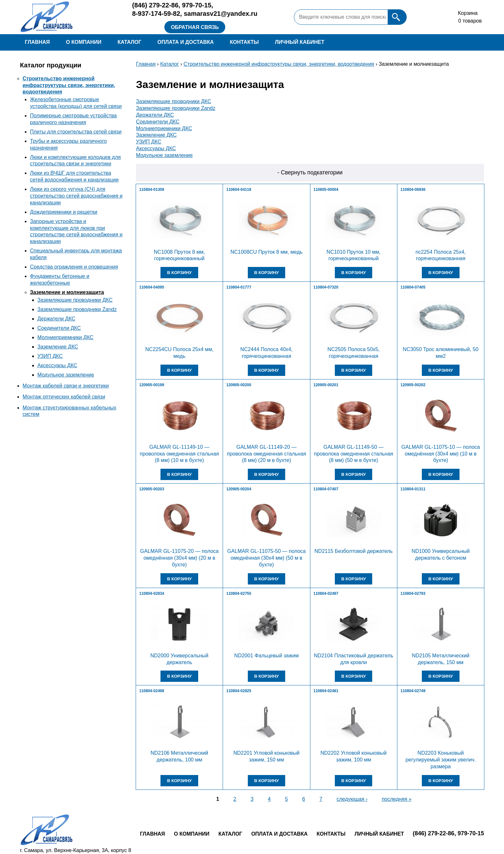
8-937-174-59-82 (156, 14)
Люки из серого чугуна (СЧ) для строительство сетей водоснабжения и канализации (76, 196)
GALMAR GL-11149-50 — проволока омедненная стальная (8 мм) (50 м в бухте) (354, 454)
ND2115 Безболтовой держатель (354, 551)
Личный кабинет (300, 42)
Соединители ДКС (59, 328)
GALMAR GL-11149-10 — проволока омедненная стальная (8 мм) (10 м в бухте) (179, 454)
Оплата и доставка (185, 42)
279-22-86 (155, 5)
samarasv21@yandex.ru (221, 14)
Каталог (130, 42)
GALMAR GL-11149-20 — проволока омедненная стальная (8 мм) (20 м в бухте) (267, 454)
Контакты (244, 42)
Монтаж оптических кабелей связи (64, 397)
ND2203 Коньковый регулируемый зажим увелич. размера (441, 760)
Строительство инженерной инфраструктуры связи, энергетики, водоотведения (69, 85)
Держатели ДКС (56, 319)
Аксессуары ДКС (57, 365)
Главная (37, 42)
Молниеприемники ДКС (65, 337)
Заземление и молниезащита (67, 292)
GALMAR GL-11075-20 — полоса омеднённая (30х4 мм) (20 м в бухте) (179, 558)
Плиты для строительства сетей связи (76, 132)
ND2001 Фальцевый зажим (267, 656)
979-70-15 (197, 5)
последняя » (397, 799)
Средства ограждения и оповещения (74, 267)
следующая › (352, 799)
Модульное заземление (66, 375)
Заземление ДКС (58, 347)
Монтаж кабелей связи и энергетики (66, 386)
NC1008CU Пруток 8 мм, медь (266, 252)
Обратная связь (195, 27)
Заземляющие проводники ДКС (75, 300)
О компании (84, 42)
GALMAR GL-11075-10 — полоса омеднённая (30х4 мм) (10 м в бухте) (441, 454)
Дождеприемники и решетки (64, 212)
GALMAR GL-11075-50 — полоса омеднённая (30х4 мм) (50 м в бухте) (267, 558)
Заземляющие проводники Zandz (77, 309)
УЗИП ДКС (50, 356)
